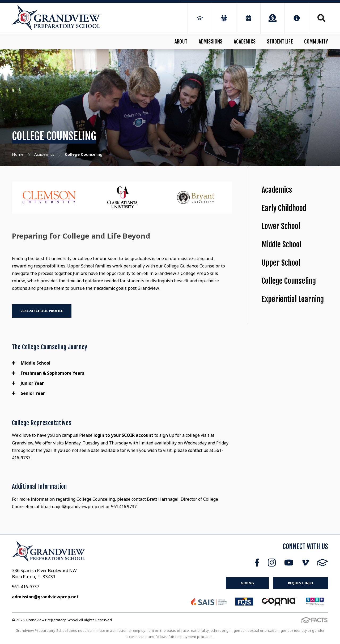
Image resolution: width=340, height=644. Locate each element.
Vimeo (305, 563)
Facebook (257, 563)
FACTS (323, 563)
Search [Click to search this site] (321, 18)
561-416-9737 (25, 587)
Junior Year (28, 383)
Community (316, 42)
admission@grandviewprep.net (45, 597)
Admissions (211, 42)
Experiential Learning (293, 299)
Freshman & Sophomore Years (48, 373)
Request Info (301, 583)
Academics (245, 42)
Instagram (272, 563)
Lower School (281, 226)
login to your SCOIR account (123, 435)
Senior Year (28, 393)
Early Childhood (284, 208)
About (181, 42)
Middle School (31, 363)
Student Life (280, 42)
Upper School (281, 263)
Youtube (289, 563)
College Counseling (289, 281)
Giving (247, 583)
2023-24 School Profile (42, 311)
